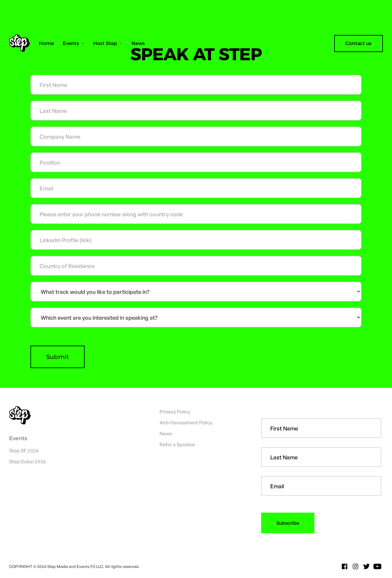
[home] (22, 44)
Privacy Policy (175, 412)
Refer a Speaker (177, 444)
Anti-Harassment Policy (186, 423)
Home (46, 43)
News (138, 43)
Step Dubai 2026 (28, 461)
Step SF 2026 (24, 451)
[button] (74, 44)
